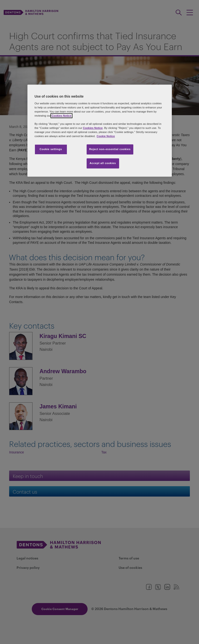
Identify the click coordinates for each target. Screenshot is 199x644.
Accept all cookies (103, 163)
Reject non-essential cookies (110, 149)
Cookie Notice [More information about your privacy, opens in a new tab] (106, 136)
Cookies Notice (61, 116)
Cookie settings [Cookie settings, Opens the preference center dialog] (51, 149)
